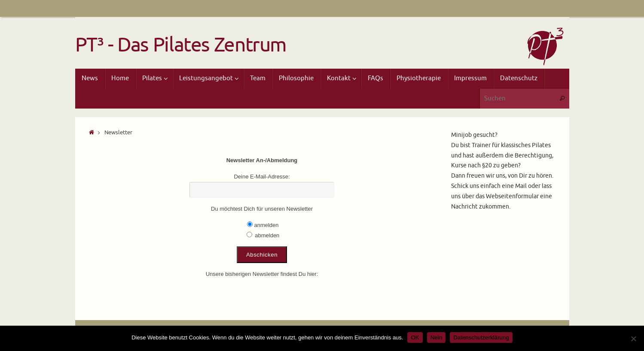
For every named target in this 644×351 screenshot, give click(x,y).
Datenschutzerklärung (481, 337)
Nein (436, 337)
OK (415, 337)
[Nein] (633, 339)
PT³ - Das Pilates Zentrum (181, 45)
